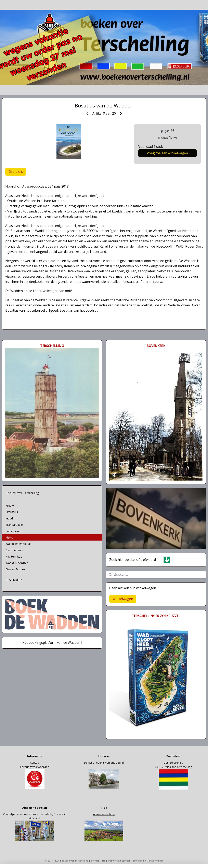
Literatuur (12, 512)
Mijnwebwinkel (155, 861)
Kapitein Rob (14, 556)
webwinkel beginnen (119, 861)
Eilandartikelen (15, 525)
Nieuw (10, 506)
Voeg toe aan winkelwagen (167, 153)
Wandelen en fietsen (19, 544)
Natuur (10, 537)
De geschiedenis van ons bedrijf (104, 763)
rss (104, 861)
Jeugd (9, 518)
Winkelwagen (123, 599)
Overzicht (16, 172)
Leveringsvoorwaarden (35, 767)
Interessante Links (104, 814)
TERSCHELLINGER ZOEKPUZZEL (156, 616)
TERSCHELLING (52, 346)
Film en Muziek (15, 569)
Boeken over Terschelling (22, 493)
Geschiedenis (14, 550)
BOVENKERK (14, 580)
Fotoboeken (14, 531)
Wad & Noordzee (17, 563)
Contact (35, 763)
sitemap (95, 861)
